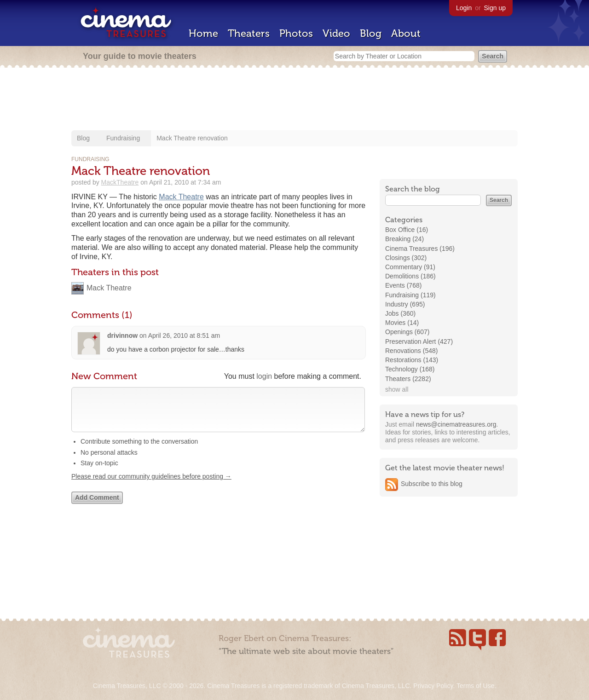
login (264, 376)
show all (397, 389)
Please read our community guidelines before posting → (151, 486)
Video (336, 33)
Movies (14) (402, 323)
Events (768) (403, 285)
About (406, 33)
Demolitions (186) (410, 276)
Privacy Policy (433, 686)
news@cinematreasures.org (456, 424)
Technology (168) (410, 369)
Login (464, 8)
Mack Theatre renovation (192, 138)
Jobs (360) (400, 313)
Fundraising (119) (410, 295)
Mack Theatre (181, 197)
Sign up (495, 8)
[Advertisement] (294, 100)
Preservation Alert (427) (419, 341)
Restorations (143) (412, 360)
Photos (296, 33)
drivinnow (122, 336)
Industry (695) (405, 304)
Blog (371, 33)
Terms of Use (475, 686)
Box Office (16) (407, 230)
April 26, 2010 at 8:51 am (184, 336)
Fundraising (123, 138)
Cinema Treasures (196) (420, 249)
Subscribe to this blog (432, 484)
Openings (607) (407, 332)
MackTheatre (120, 182)
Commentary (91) (410, 267)
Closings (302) (406, 258)
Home (203, 33)
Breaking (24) (404, 239)
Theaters (249, 33)
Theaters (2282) (408, 379)
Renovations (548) (411, 351)
